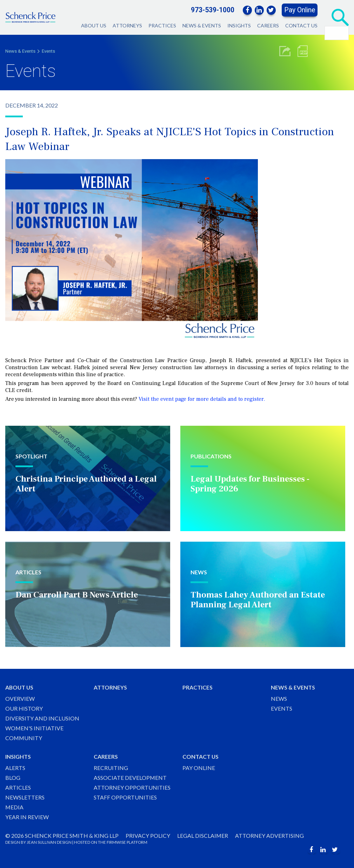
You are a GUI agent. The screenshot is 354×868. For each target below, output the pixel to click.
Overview (20, 697)
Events (48, 51)
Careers (268, 25)
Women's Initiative (35, 727)
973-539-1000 (213, 10)
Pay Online (300, 10)
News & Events (202, 25)
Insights (239, 25)
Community (24, 738)
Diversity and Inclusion (42, 717)
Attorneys (127, 25)
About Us (94, 25)
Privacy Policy (148, 836)
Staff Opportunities (125, 797)
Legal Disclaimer (203, 836)
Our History (24, 707)
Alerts (15, 767)
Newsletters (25, 797)
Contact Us (301, 25)
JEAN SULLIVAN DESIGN (49, 842)
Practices (162, 25)
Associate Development (130, 777)
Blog (13, 777)
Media (15, 807)
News (279, 697)
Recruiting (111, 767)
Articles (18, 787)
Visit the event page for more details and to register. (202, 399)
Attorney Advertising (270, 836)
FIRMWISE (116, 842)
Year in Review (27, 817)
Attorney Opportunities (132, 787)
